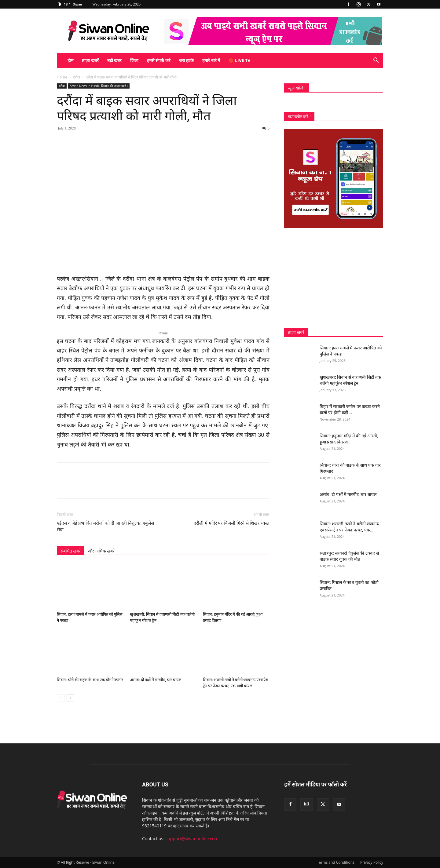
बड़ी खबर (115, 60)
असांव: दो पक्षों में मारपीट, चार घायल (156, 680)
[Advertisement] (334, 278)
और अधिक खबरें (101, 551)
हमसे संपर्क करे (159, 60)
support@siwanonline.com (192, 839)
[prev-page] (61, 698)
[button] (376, 61)
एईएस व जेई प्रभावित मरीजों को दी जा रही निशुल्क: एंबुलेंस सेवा (105, 526)
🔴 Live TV (239, 60)
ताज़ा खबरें (90, 60)
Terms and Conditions (336, 862)
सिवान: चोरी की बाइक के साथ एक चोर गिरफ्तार (90, 680)
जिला (134, 60)
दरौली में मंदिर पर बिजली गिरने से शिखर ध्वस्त (232, 523)
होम (70, 60)
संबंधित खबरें (71, 551)
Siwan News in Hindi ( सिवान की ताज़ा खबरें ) (99, 86)
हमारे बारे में (211, 60)
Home (62, 77)
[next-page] (70, 698)
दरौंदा (77, 77)
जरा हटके (187, 60)
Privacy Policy (372, 862)
